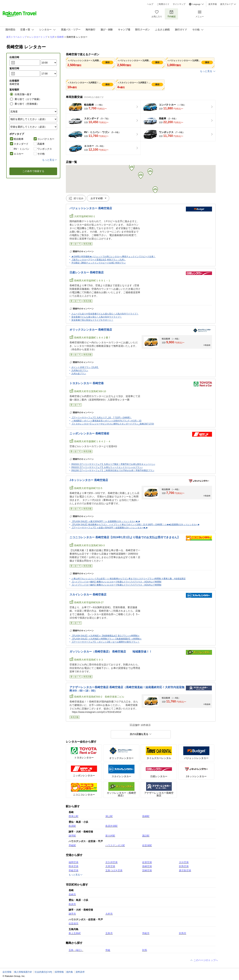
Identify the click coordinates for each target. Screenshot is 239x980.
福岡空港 (74, 862)
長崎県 (60, 37)
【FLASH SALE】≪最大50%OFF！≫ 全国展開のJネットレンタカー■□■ (106, 521)
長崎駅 (146, 816)
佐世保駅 (147, 845)
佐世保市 (74, 923)
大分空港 (184, 862)
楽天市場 (213, 4)
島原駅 (72, 826)
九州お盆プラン (79, 374)
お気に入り (157, 14)
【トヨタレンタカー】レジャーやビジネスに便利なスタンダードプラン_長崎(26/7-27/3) (113, 424)
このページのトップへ (204, 960)
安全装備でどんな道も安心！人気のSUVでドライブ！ (97, 317)
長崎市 (72, 894)
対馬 (145, 950)
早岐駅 (72, 845)
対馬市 (183, 933)
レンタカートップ (38, 37)
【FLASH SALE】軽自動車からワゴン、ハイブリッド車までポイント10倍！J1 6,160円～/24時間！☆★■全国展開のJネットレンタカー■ (135, 525)
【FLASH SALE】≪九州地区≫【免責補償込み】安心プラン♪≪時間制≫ (105, 636)
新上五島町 (75, 933)
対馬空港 (184, 866)
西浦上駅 (74, 816)
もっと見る (208, 71)
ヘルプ (150, 4)
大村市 (109, 914)
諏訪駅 (146, 836)
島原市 (72, 904)
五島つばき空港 (114, 870)
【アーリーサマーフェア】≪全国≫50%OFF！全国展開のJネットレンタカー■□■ (109, 528)
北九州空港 (111, 862)
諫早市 (72, 914)
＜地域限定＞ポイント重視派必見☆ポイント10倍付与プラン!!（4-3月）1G (106, 421)
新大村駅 (110, 836)
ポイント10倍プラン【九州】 (85, 367)
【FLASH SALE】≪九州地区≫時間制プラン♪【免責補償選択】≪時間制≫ (107, 639)
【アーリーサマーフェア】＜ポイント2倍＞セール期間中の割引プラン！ (105, 642)
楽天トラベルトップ (16, 37)
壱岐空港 (74, 870)
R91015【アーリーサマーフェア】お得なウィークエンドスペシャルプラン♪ (107, 467)
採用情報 (59, 972)
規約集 (70, 972)
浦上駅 (109, 816)
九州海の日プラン (80, 370)
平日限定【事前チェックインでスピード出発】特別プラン (99, 263)
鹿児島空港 (185, 870)
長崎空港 (147, 866)
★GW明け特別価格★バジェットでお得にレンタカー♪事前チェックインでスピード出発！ (113, 257)
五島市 (109, 933)
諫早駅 (72, 836)
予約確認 (171, 14)
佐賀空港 (147, 862)
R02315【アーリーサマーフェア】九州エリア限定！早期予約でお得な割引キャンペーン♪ (113, 464)
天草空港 (110, 866)
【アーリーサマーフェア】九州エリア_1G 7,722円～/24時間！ (101, 418)
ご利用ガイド (163, 4)
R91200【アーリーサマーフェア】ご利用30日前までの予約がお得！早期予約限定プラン (113, 470)
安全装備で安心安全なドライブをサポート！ (92, 320)
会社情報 (7, 972)
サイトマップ (179, 4)
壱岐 (108, 950)
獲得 (107, 62)
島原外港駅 (111, 826)
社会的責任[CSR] (43, 972)
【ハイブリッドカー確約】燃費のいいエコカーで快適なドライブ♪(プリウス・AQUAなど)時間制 (116, 582)
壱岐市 (146, 933)
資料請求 (80, 972)
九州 (52, 37)
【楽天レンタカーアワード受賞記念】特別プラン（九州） (99, 260)
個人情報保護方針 (23, 972)
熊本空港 (74, 866)
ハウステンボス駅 (115, 845)
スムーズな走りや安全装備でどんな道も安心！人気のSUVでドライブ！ (105, 314)
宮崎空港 (147, 870)
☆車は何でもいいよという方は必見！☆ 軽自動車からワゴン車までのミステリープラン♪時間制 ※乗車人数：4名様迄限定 (128, 579)
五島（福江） (76, 950)
